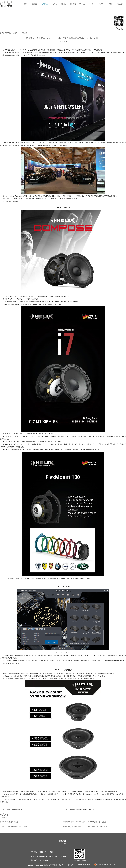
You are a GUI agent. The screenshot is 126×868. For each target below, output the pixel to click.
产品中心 (54, 4)
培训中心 (92, 4)
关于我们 (35, 4)
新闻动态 (45, 4)
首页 (26, 4)
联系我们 (120, 4)
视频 (111, 4)
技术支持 (73, 4)
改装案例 (64, 4)
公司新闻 (24, 33)
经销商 (101, 4)
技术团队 (82, 4)
